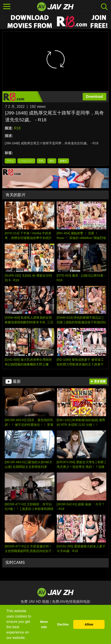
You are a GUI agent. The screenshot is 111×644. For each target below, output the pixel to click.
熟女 (52, 161)
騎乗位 (63, 161)
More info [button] (44, 624)
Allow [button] (89, 624)
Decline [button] (63, 624)
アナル (10, 161)
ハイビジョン (26, 161)
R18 (17, 128)
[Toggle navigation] (7, 7)
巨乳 (41, 161)
